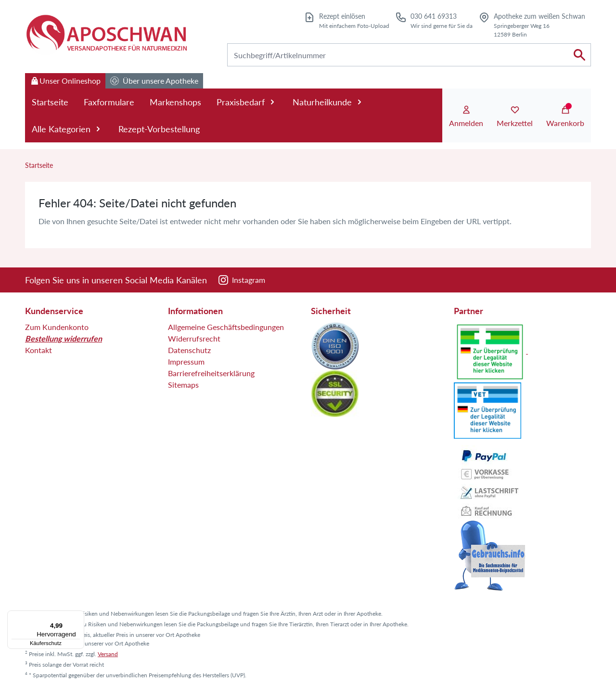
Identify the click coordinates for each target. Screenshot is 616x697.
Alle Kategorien (67, 129)
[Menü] (78, 616)
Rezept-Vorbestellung (159, 129)
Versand (108, 654)
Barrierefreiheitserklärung (211, 373)
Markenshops (175, 102)
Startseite (50, 102)
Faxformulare (109, 102)
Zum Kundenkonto (57, 327)
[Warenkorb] (565, 117)
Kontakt (38, 350)
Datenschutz (189, 350)
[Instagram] (242, 280)
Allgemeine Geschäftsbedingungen (226, 327)
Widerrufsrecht (194, 338)
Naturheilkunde (328, 102)
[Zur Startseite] (106, 34)
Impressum (186, 361)
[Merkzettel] (515, 117)
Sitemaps (183, 385)
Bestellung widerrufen (64, 338)
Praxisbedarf (247, 102)
